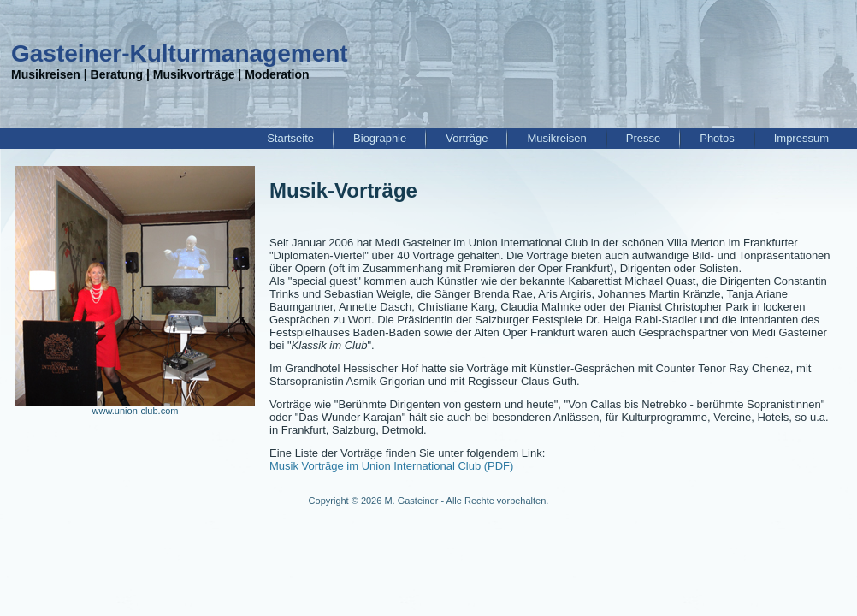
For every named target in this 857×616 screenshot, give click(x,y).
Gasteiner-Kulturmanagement (180, 53)
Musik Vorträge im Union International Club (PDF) (391, 466)
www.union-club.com (136, 411)
